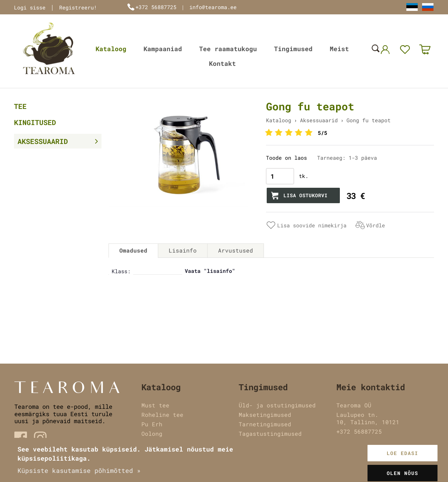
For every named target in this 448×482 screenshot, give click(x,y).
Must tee (155, 405)
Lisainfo (183, 250)
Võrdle (376, 225)
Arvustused (236, 250)
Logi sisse (30, 7)
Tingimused (293, 49)
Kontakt (222, 63)
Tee (20, 106)
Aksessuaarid (43, 141)
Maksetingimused (265, 415)
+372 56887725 (156, 7)
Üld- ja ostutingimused (277, 405)
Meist (339, 49)
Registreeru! (78, 7)
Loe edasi (402, 453)
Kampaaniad (163, 49)
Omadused (133, 250)
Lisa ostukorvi (306, 195)
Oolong (152, 433)
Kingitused (35, 122)
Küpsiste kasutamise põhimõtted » (79, 470)
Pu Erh (152, 424)
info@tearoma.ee (213, 7)
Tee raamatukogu (228, 49)
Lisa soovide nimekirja (312, 225)
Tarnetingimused (265, 424)
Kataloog (111, 49)
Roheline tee (162, 415)
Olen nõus (402, 473)
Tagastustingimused (270, 433)
